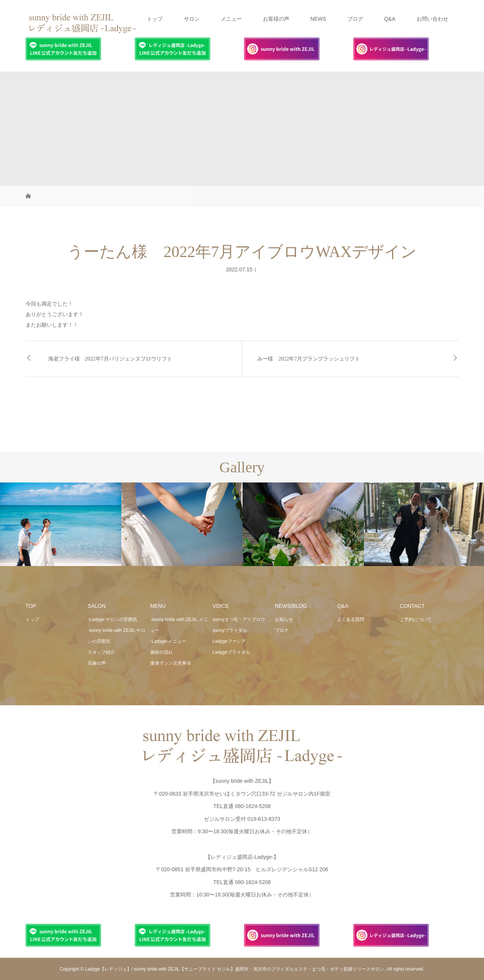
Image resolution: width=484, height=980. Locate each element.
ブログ (355, 19)
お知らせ (284, 619)
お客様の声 (276, 19)
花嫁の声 (97, 663)
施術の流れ (162, 652)
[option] (61, 524)
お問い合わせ (432, 19)
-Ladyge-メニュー (168, 641)
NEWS (318, 19)
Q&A (390, 19)
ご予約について (415, 619)
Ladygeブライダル (231, 652)
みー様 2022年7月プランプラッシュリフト (309, 359)
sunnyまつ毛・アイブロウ (239, 619)
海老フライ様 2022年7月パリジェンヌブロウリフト (110, 359)
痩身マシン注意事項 (171, 663)
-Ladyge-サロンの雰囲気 (112, 619)
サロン (192, 19)
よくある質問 (351, 619)
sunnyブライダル (230, 630)
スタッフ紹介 (101, 652)
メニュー (231, 19)
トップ (155, 19)
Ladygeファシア (229, 641)
